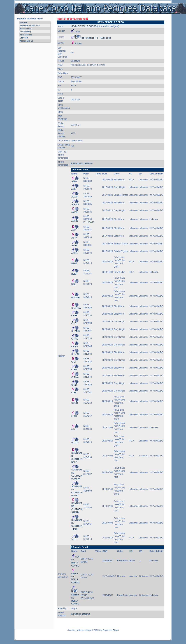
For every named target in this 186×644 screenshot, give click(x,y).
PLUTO (75, 443)
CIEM (74, 370)
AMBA (74, 212)
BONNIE (75, 298)
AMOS (74, 221)
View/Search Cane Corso (30, 26)
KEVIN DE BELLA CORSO (84, 26)
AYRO (74, 253)
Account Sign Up (26, 41)
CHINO (75, 339)
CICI (73, 362)
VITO (74, 540)
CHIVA (75, 347)
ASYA (74, 238)
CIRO (74, 385)
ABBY (74, 181)
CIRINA (75, 377)
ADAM (74, 197)
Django (116, 630)
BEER (74, 274)
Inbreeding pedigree (80, 614)
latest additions (26, 35)
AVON (74, 245)
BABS (74, 263)
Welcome (24, 23)
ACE (74, 189)
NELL (74, 429)
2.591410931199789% (82, 163)
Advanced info (25, 29)
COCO (75, 403)
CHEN (74, 323)
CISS (74, 393)
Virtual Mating (25, 32)
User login (24, 38)
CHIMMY (76, 331)
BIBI (73, 284)
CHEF (74, 316)
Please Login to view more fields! (73, 19)
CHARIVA (76, 308)
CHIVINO (76, 354)
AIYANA (78, 44)
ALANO (75, 204)
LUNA (74, 416)
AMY (74, 230)
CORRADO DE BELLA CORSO (96, 38)
